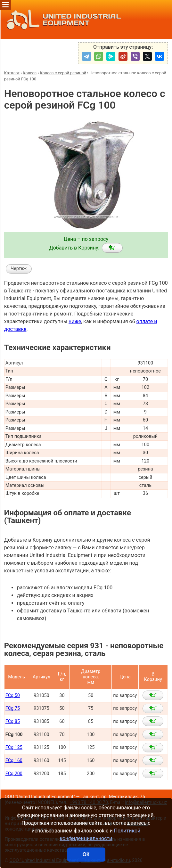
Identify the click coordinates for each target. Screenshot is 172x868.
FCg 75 (13, 708)
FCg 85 (13, 721)
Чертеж (19, 269)
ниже (75, 321)
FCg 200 (14, 774)
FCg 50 (13, 696)
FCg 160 (14, 761)
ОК (86, 854)
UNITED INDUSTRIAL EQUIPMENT (62, 20)
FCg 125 (14, 747)
